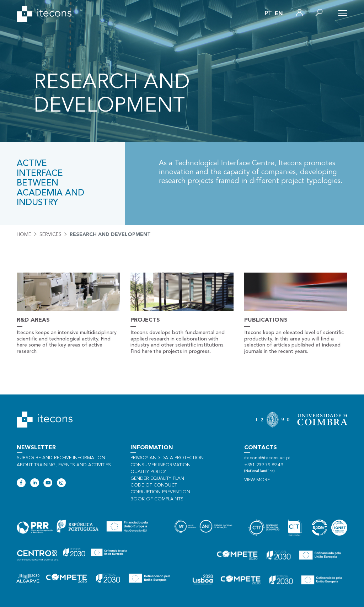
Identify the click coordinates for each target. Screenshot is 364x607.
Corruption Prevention (160, 492)
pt (268, 14)
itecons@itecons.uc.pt (267, 458)
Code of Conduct (154, 485)
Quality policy (148, 472)
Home (24, 235)
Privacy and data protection (167, 458)
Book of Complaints (157, 499)
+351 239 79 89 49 (264, 465)
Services (50, 235)
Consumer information (160, 465)
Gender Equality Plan (157, 479)
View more (257, 480)
